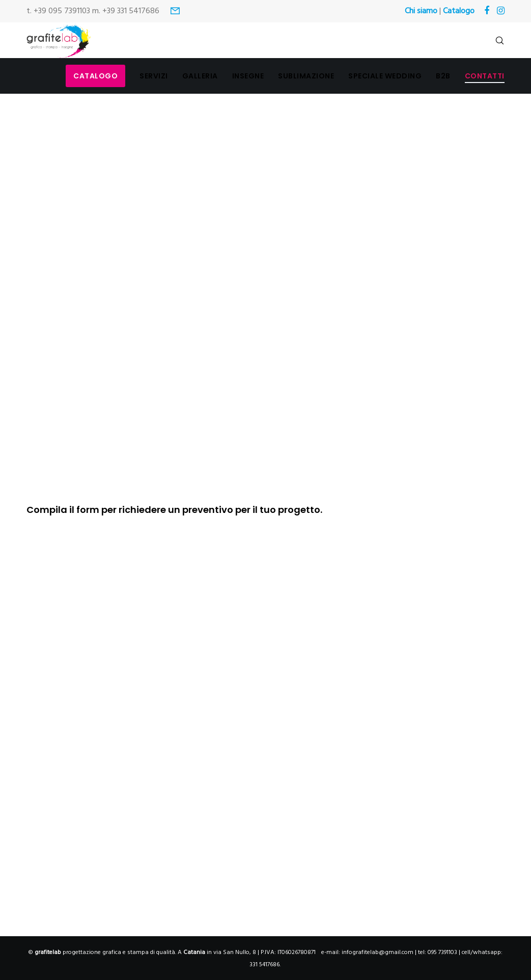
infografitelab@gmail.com (378, 952)
